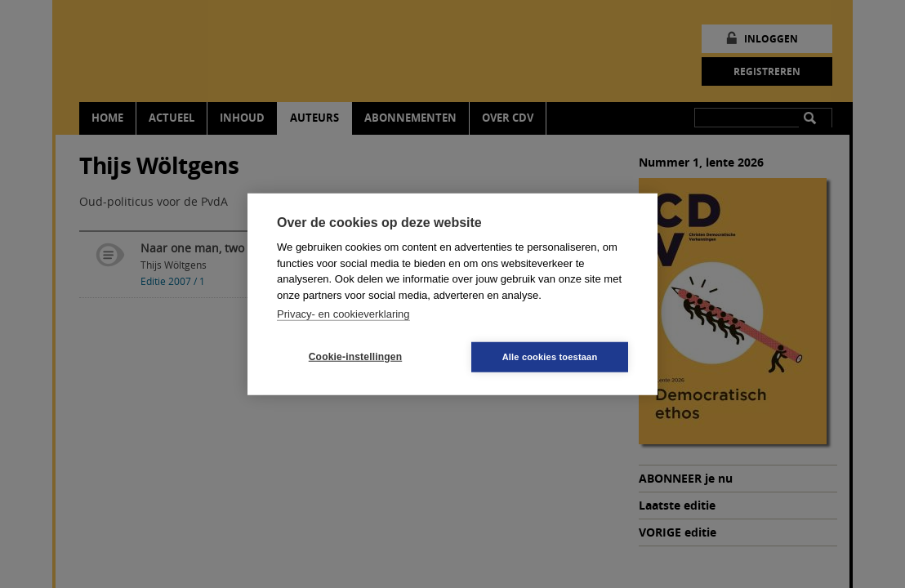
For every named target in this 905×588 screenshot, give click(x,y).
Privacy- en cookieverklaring (343, 314)
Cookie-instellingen (355, 357)
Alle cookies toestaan (550, 356)
